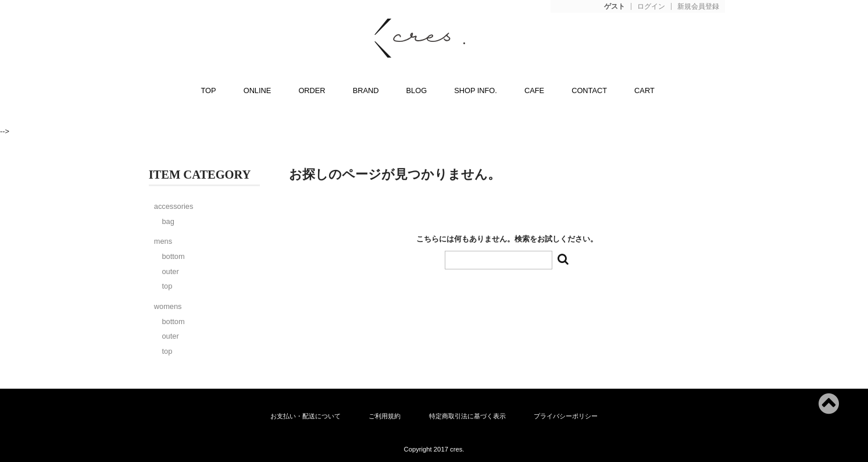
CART (644, 90)
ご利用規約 (385, 416)
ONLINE (258, 90)
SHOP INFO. (476, 90)
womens (168, 306)
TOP (209, 90)
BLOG (417, 90)
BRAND (366, 90)
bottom (173, 256)
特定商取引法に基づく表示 (467, 416)
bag (168, 221)
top (167, 286)
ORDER (312, 90)
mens (163, 241)
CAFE (534, 90)
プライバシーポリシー (566, 416)
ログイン (651, 7)
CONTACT (589, 90)
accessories (174, 206)
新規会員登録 (698, 7)
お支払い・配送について (306, 416)
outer (170, 271)
